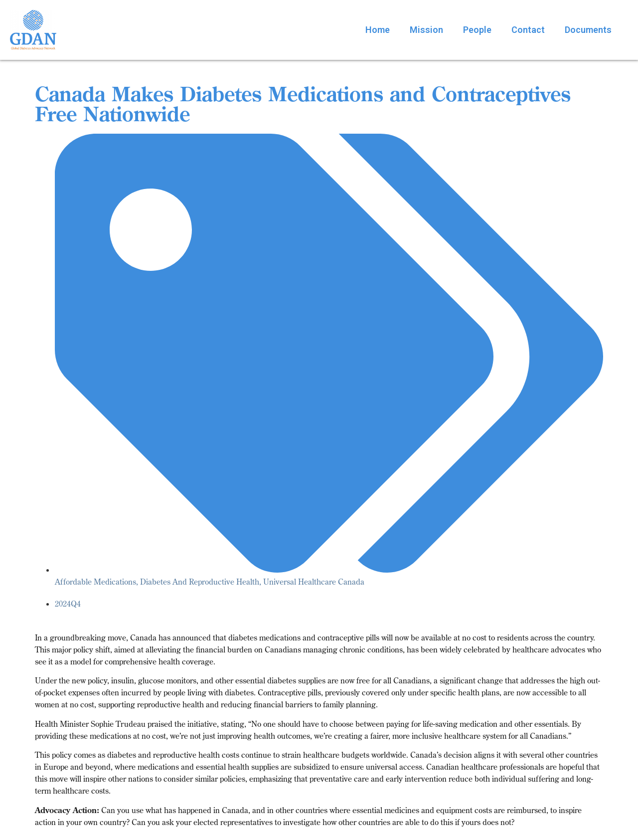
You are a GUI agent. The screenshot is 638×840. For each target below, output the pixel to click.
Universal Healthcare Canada (314, 582)
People (477, 30)
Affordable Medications (95, 582)
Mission (426, 30)
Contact (528, 30)
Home (378, 30)
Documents (588, 30)
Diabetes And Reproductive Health (200, 582)
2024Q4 (68, 604)
